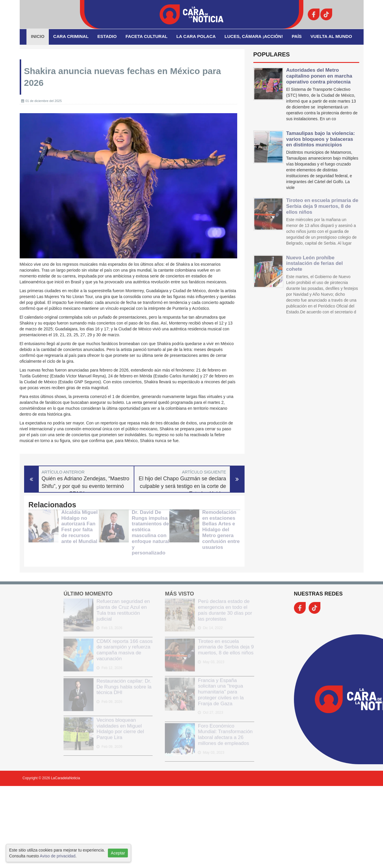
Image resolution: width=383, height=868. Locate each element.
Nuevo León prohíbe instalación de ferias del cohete (315, 259)
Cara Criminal (71, 36)
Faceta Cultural (147, 36)
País (297, 36)
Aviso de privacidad (57, 856)
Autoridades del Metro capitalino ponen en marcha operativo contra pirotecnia (319, 76)
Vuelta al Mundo (331, 36)
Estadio (107, 36)
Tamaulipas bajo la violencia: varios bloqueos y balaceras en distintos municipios (321, 139)
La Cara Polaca (196, 36)
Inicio (38, 36)
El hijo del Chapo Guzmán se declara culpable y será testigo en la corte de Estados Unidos (182, 486)
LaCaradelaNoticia (65, 778)
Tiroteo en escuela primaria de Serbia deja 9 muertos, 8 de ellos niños (322, 202)
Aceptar (118, 853)
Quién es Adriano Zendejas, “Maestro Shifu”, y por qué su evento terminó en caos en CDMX (86, 486)
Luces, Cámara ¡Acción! (254, 36)
